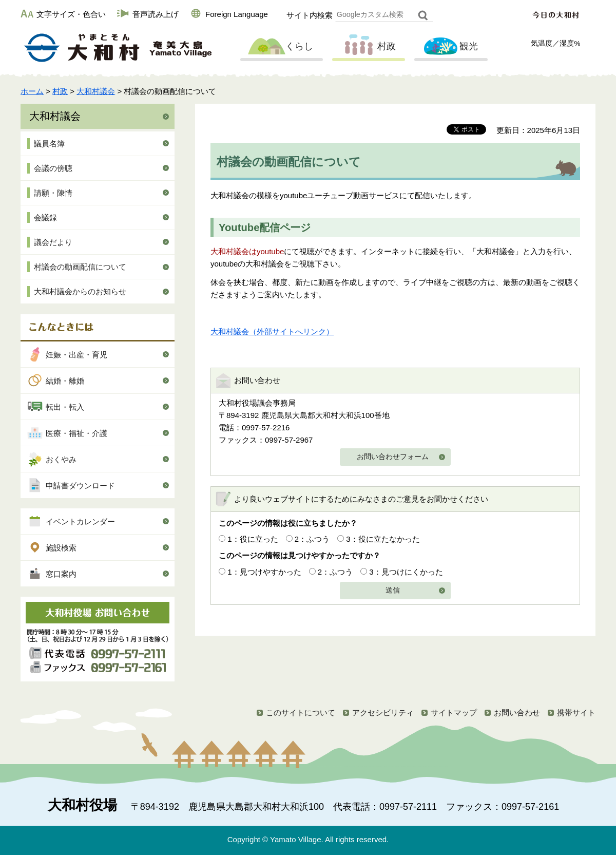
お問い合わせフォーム (393, 457)
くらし (280, 47)
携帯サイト (576, 712)
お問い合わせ (517, 712)
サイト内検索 (310, 15)
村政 (368, 47)
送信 (393, 590)
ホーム (32, 91)
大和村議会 (96, 91)
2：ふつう (312, 539)
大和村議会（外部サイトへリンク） (272, 331)
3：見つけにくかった (406, 572)
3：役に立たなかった (383, 539)
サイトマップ (454, 712)
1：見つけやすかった (264, 572)
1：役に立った (253, 539)
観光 (450, 47)
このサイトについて (301, 712)
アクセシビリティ (383, 712)
